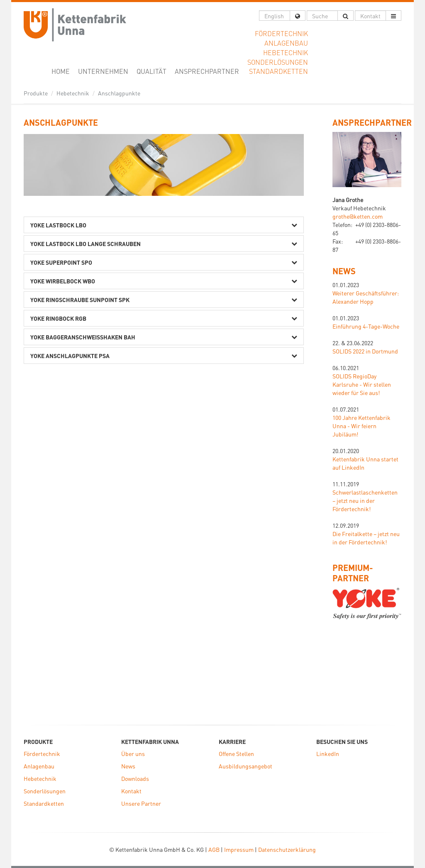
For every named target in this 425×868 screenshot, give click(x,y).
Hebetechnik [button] (286, 52)
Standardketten (44, 803)
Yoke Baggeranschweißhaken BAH (83, 337)
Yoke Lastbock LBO (58, 225)
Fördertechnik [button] (281, 33)
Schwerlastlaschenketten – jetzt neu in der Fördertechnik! (365, 500)
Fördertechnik (42, 753)
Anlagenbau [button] (286, 43)
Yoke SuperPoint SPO (61, 262)
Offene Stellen (236, 753)
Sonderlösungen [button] (278, 62)
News (344, 271)
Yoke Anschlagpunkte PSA (70, 356)
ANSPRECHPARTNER (372, 122)
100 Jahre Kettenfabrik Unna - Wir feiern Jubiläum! (361, 426)
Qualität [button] (151, 71)
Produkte (36, 93)
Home (63, 71)
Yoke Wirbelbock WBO (63, 281)
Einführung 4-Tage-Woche (366, 326)
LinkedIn (328, 753)
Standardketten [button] (278, 71)
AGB (214, 849)
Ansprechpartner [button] (207, 71)
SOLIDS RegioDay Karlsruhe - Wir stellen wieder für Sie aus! (362, 384)
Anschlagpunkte (119, 93)
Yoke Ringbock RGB (58, 318)
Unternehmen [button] (103, 71)
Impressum (239, 849)
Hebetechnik (73, 93)
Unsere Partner (141, 803)
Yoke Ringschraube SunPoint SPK (80, 300)
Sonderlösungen (45, 791)
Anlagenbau (39, 766)
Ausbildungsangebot (245, 766)
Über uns (133, 753)
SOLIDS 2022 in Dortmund (365, 351)
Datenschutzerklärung (287, 849)
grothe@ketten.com (358, 216)
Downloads (135, 778)
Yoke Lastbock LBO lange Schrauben (85, 244)
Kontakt (131, 791)
